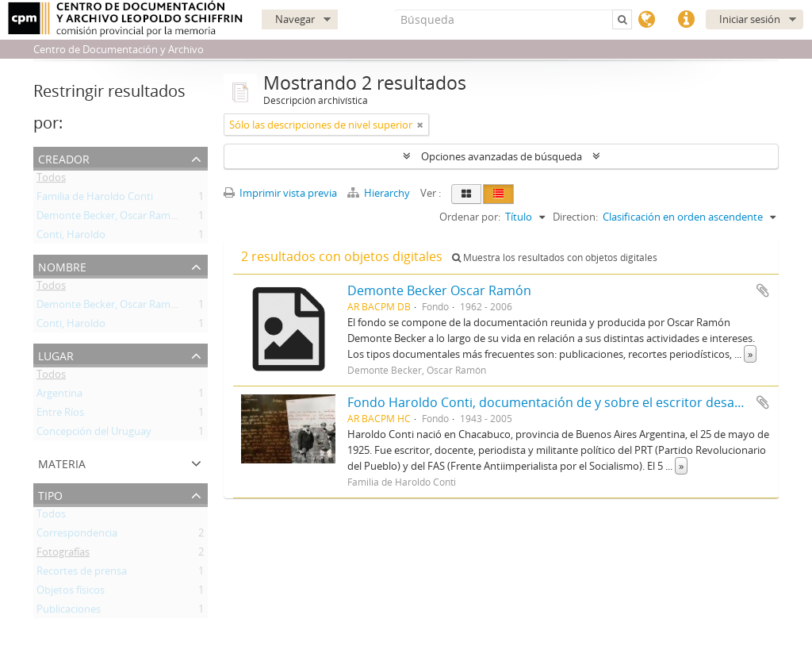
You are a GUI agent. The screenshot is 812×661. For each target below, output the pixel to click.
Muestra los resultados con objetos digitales (555, 257)
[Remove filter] (420, 125)
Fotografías (63, 555)
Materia (62, 462)
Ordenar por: (470, 217)
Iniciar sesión (750, 19)
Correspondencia (77, 536)
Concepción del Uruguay (94, 434)
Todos (51, 180)
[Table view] (498, 194)
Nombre (62, 265)
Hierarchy (380, 193)
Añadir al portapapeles (763, 290)
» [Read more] (750, 354)
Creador (64, 158)
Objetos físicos (71, 593)
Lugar (56, 354)
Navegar (295, 19)
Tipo (50, 494)
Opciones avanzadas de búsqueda (502, 156)
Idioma (646, 20)
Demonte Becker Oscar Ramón (439, 290)
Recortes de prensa (82, 574)
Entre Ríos (60, 415)
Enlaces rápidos (686, 20)
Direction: (575, 217)
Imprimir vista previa (280, 193)
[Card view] (466, 194)
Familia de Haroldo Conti (95, 199)
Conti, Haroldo (71, 237)
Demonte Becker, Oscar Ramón (110, 218)
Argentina (59, 396)
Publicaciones (69, 612)
